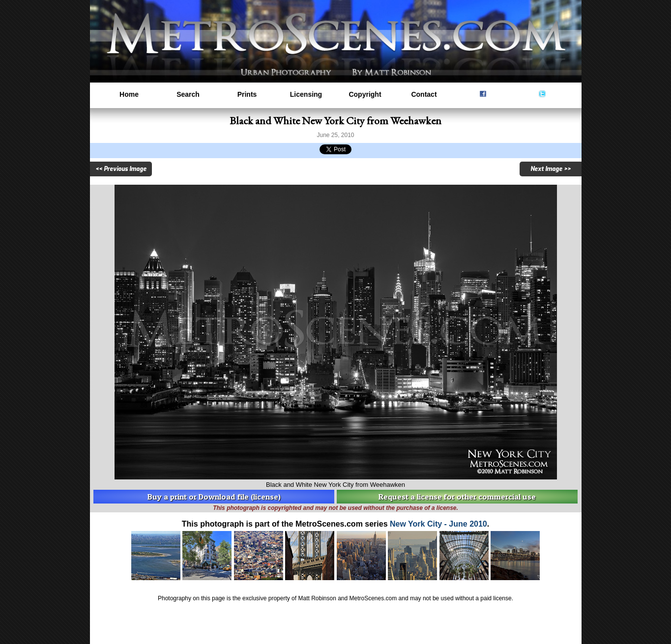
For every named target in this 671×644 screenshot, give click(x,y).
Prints (247, 94)
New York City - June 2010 (438, 524)
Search (188, 94)
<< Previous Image (121, 169)
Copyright (365, 94)
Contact (424, 94)
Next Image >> (551, 169)
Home (129, 94)
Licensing (306, 94)
